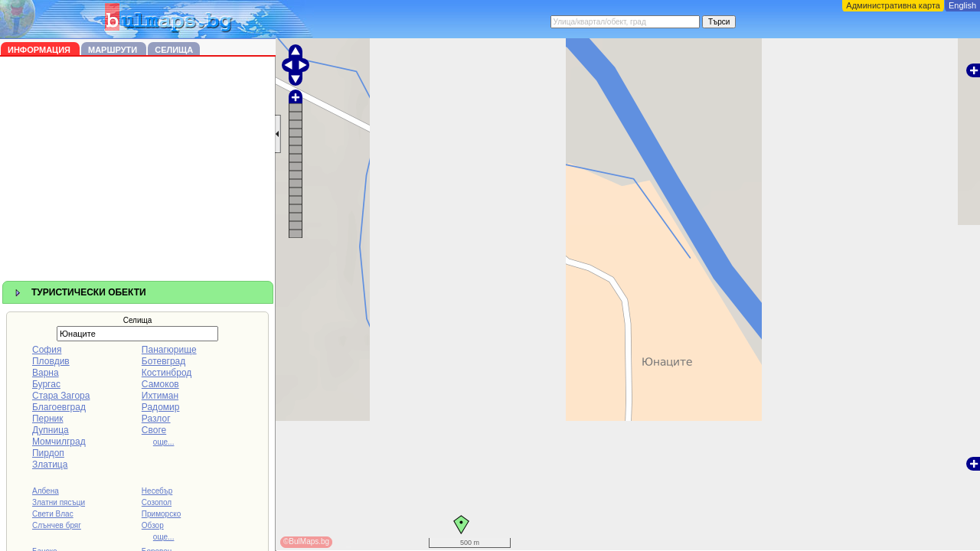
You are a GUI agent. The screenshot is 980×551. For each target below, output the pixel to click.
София (47, 350)
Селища (174, 50)
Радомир (161, 407)
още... (164, 442)
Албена (46, 491)
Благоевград (59, 407)
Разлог (156, 419)
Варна (46, 373)
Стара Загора (61, 396)
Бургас (46, 384)
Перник (48, 419)
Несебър (157, 491)
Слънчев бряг (57, 525)
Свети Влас (53, 514)
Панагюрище (169, 350)
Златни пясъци (59, 502)
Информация (40, 50)
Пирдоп (48, 453)
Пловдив (51, 361)
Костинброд (167, 373)
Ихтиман (160, 396)
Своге (154, 430)
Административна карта (893, 5)
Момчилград (59, 442)
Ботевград (163, 361)
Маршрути (114, 50)
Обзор (153, 525)
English (962, 5)
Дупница (51, 430)
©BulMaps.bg (306, 541)
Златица (50, 465)
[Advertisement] (138, 171)
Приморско (161, 514)
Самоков (160, 384)
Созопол (157, 502)
